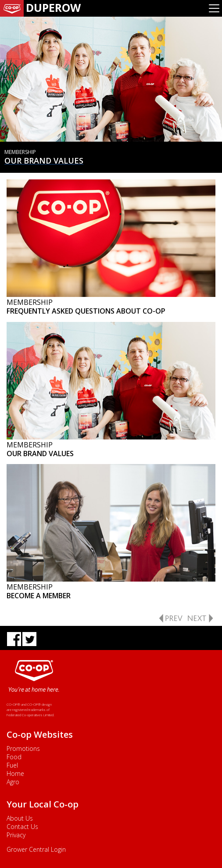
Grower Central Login (36, 849)
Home (15, 773)
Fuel (12, 765)
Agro (13, 782)
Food (14, 757)
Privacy (16, 835)
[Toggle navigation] (214, 8)
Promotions (23, 748)
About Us (20, 818)
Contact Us (22, 827)
